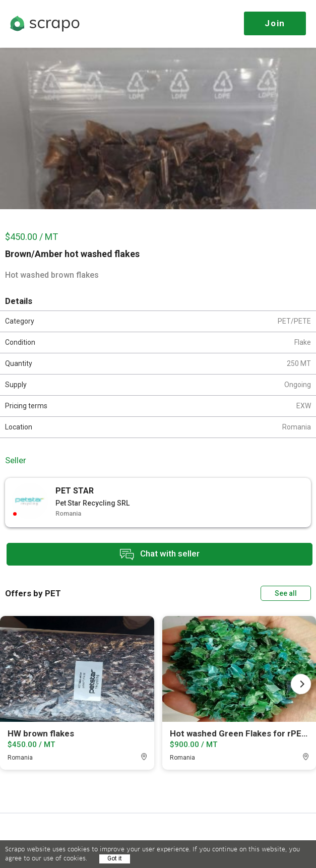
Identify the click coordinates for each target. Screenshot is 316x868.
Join (275, 23)
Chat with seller (160, 554)
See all (286, 593)
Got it (115, 858)
